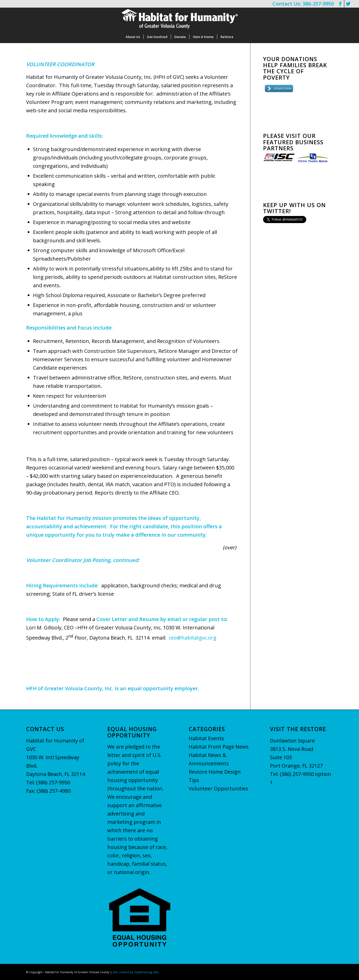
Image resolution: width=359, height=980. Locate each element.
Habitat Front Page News (219, 747)
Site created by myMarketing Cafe (136, 972)
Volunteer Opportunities (218, 788)
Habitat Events (206, 738)
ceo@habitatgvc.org (193, 638)
